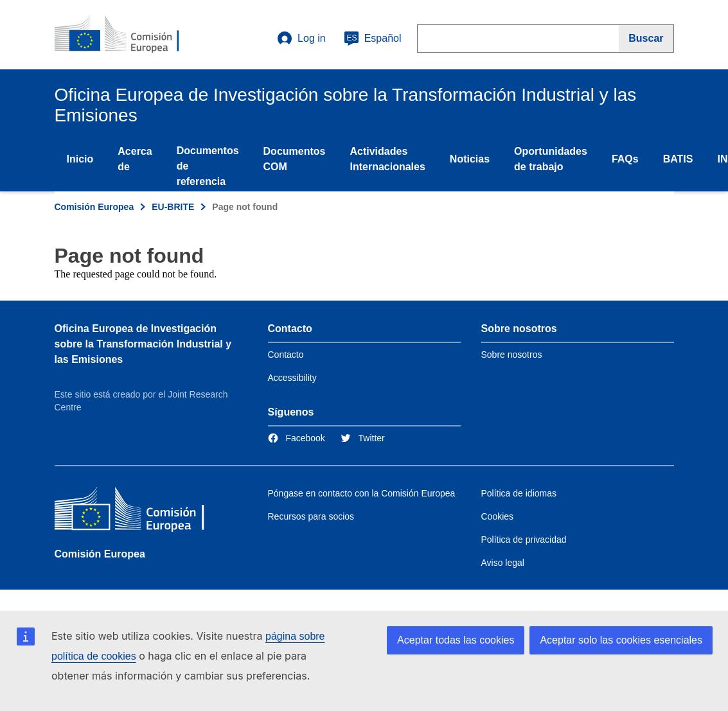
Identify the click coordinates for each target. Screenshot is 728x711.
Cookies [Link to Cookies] (498, 516)
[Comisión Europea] (148, 512)
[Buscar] (646, 39)
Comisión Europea (94, 207)
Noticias (470, 159)
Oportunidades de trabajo (551, 159)
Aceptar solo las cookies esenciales (621, 640)
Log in (301, 39)
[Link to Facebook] (297, 438)
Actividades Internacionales (387, 159)
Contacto (286, 355)
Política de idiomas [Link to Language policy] (519, 493)
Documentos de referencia (208, 166)
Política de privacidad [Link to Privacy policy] (524, 540)
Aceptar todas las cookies (456, 640)
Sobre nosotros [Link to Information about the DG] (512, 355)
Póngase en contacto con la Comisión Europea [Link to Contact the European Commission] (362, 493)
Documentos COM (295, 159)
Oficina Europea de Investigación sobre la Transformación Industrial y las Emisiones (143, 344)
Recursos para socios (311, 516)
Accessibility (292, 378)
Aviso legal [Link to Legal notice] (503, 563)
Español (373, 39)
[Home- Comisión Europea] (132, 35)
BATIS (678, 159)
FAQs (625, 159)
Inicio (80, 159)
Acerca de (135, 159)
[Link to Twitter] (363, 438)
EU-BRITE (173, 207)
